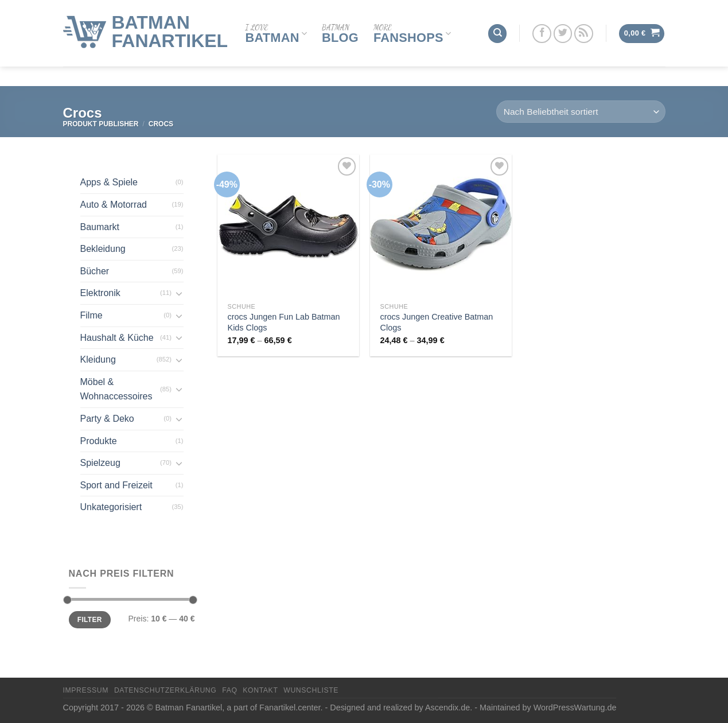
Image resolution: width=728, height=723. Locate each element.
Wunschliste (311, 690)
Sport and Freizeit (116, 485)
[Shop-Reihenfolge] (581, 112)
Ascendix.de (447, 708)
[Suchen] (497, 23)
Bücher (95, 271)
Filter (90, 620)
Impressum (86, 690)
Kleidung (98, 359)
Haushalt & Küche (117, 338)
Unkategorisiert (111, 507)
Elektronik (100, 293)
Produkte (99, 441)
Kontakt (260, 690)
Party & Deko (107, 419)
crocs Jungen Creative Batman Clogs (437, 322)
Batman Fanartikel (170, 21)
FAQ (229, 690)
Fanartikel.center (290, 708)
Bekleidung (103, 249)
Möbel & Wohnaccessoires (116, 389)
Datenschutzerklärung (166, 690)
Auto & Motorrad (114, 205)
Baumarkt (100, 227)
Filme (92, 315)
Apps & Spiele (109, 182)
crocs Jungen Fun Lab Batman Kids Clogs (284, 322)
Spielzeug (100, 463)
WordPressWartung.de (575, 708)
